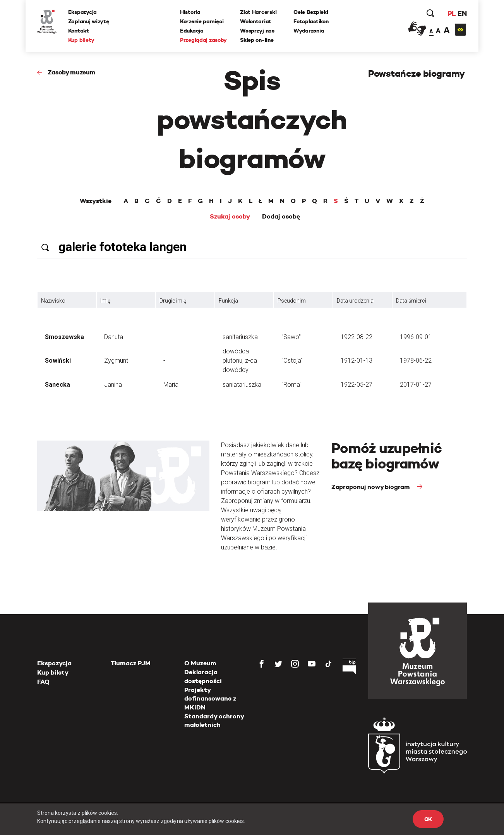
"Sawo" (291, 337)
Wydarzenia (309, 31)
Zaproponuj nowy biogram (371, 487)
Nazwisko (53, 301)
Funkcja (228, 301)
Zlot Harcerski (258, 12)
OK (428, 819)
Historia (190, 12)
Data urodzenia (355, 301)
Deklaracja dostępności (203, 676)
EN (462, 13)
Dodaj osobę (281, 217)
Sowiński (58, 361)
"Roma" (291, 385)
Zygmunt (116, 361)
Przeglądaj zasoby (203, 40)
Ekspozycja (82, 12)
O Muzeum (200, 663)
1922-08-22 (357, 337)
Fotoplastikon (311, 21)
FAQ (43, 682)
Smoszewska (64, 337)
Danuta (114, 337)
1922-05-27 (357, 385)
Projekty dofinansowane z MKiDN (210, 699)
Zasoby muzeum (72, 72)
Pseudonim (292, 301)
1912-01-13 (357, 361)
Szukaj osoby (230, 217)
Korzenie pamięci (202, 21)
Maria (171, 385)
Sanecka (57, 385)
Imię (105, 301)
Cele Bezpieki (311, 12)
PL (451, 13)
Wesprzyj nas (257, 31)
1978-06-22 (416, 361)
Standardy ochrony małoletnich (214, 721)
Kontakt (79, 31)
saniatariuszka (242, 385)
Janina (113, 385)
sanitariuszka (240, 337)
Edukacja (192, 31)
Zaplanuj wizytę (89, 21)
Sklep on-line (257, 40)
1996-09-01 (416, 337)
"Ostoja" (292, 361)
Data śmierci (411, 301)
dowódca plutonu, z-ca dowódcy (240, 361)
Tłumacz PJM (131, 663)
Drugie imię (173, 301)
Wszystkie (96, 201)
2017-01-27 (416, 385)
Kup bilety (81, 40)
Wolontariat (256, 21)
